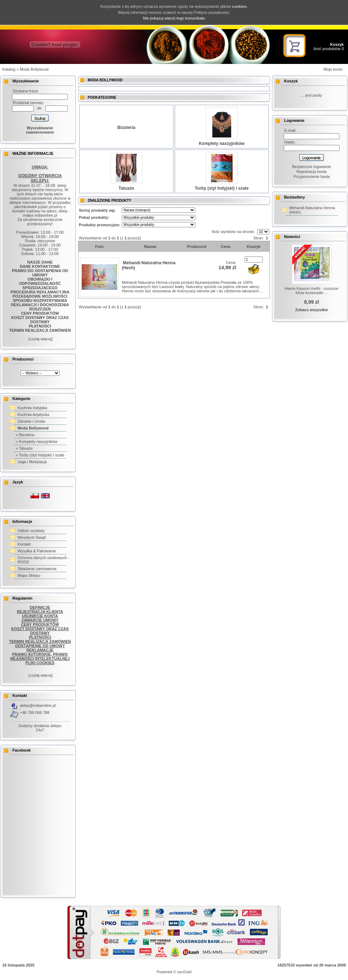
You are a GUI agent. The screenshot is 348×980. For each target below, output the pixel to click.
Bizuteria (126, 128)
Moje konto (333, 69)
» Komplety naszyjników (36, 442)
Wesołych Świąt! (32, 537)
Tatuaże (126, 188)
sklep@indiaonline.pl (38, 705)
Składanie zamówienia (37, 569)
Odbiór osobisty (31, 531)
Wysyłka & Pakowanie (37, 551)
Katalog (9, 69)
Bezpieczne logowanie (312, 167)
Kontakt (24, 544)
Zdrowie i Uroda (31, 421)
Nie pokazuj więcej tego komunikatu (174, 18)
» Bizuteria (25, 435)
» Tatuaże (24, 448)
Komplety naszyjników (222, 144)
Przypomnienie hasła (311, 177)
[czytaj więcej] (40, 339)
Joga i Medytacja (32, 462)
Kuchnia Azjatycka (33, 415)
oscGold (184, 972)
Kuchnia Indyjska (32, 408)
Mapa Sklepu (29, 575)
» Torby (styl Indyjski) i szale (40, 455)
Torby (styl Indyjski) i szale (222, 188)
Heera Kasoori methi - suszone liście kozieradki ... (312, 291)
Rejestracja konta (312, 172)
